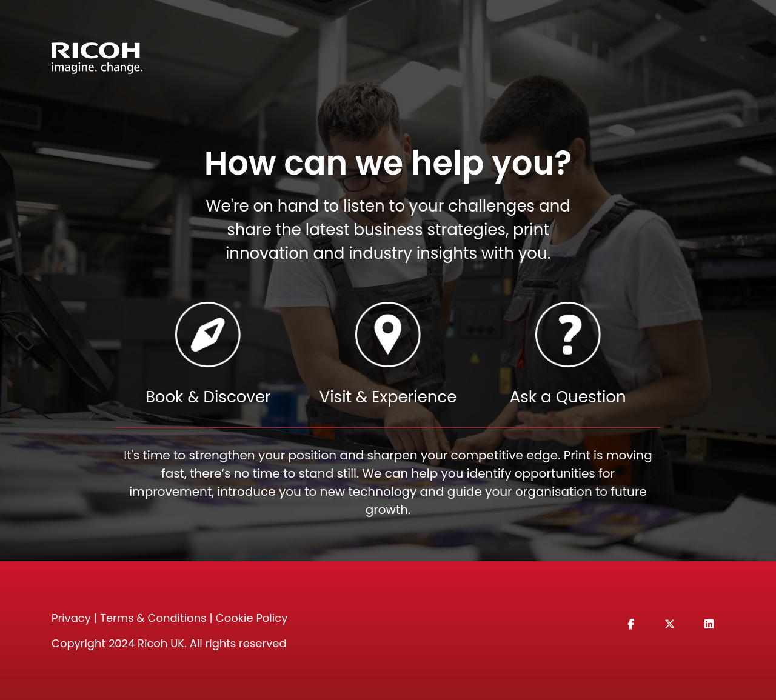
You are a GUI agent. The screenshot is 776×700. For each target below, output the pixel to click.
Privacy (71, 618)
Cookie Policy (252, 618)
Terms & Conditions (153, 618)
